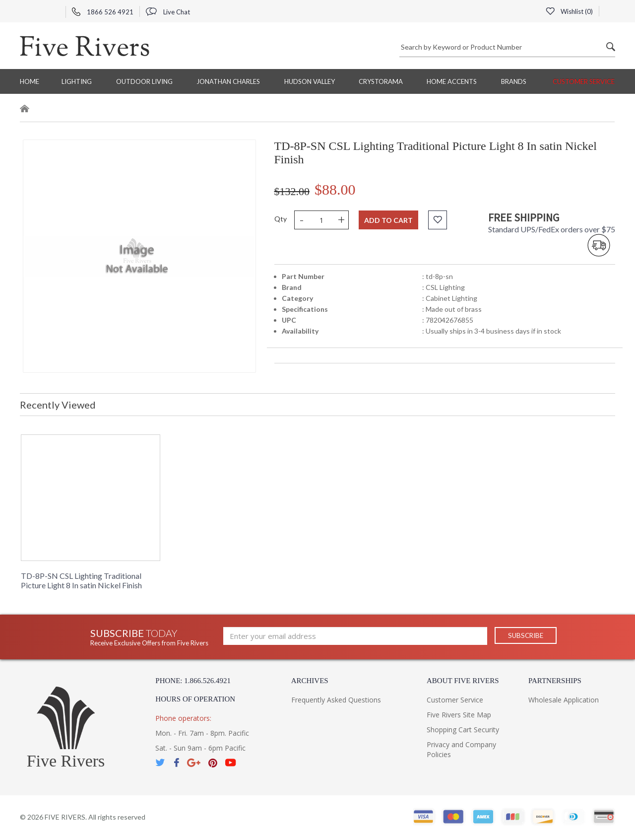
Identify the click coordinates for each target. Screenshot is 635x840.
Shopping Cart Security (463, 730)
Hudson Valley (310, 81)
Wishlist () (569, 11)
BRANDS (514, 81)
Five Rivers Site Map (459, 715)
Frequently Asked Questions (336, 700)
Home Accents (452, 81)
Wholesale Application (564, 700)
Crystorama (381, 81)
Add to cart (388, 220)
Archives (310, 681)
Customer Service (584, 81)
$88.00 (335, 189)
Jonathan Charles (228, 81)
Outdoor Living (144, 81)
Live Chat (168, 12)
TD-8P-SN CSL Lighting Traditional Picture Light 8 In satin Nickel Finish (81, 580)
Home (30, 81)
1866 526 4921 (103, 12)
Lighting (77, 81)
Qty (281, 219)
